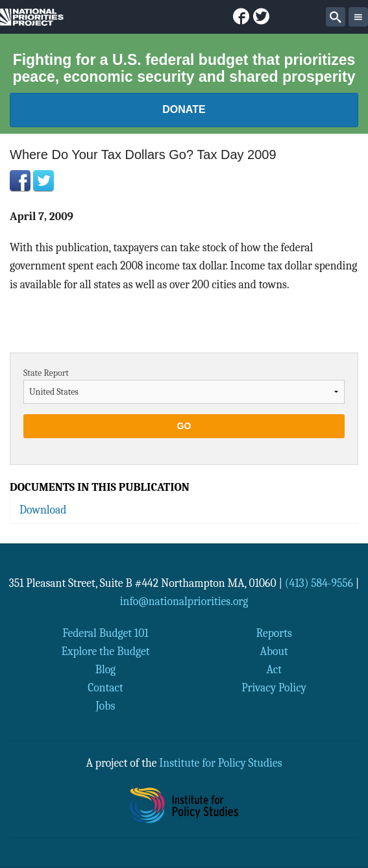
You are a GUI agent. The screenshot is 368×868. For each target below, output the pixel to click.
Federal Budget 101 (105, 633)
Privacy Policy (274, 688)
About (274, 651)
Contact (105, 688)
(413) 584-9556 (319, 583)
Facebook (20, 180)
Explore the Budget (105, 651)
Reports (274, 633)
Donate (184, 109)
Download (43, 510)
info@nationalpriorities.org (184, 601)
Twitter (43, 180)
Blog (105, 669)
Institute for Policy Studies (220, 763)
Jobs (106, 706)
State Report (46, 373)
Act (274, 669)
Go (184, 426)
